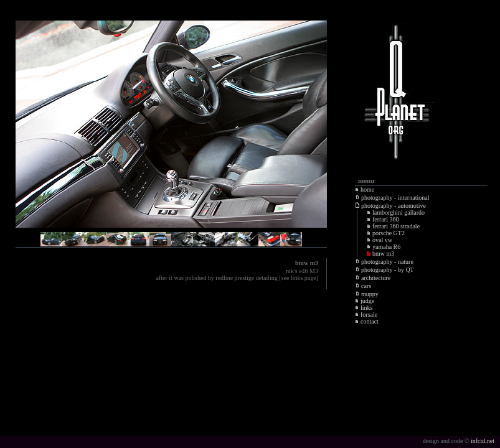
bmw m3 (380, 254)
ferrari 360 (383, 219)
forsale (366, 315)
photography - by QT (385, 270)
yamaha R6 (384, 247)
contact (367, 321)
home (365, 189)
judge (365, 301)
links (364, 308)
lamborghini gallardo (396, 212)
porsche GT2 (386, 233)
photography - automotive (391, 206)
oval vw (380, 240)
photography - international (392, 198)
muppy (367, 294)
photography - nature (384, 262)
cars (363, 286)
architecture (373, 278)
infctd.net (483, 441)
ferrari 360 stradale (393, 226)
